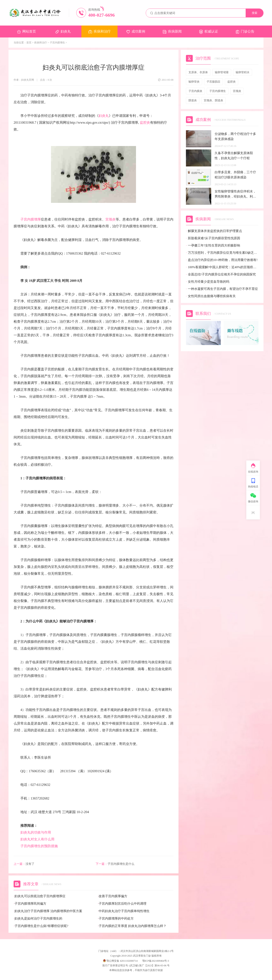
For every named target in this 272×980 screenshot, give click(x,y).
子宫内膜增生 (57, 43)
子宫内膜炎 (195, 91)
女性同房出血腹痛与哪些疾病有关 (211, 296)
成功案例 (136, 32)
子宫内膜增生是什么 (115, 864)
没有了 (24, 864)
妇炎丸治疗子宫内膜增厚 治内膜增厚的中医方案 (48, 911)
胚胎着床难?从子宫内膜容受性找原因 (213, 238)
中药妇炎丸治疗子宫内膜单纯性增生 (124, 911)
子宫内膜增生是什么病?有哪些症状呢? (41, 926)
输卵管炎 (194, 82)
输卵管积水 (243, 72)
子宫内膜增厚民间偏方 (30, 904)
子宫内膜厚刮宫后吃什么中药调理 (122, 904)
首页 (29, 43)
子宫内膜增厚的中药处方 (116, 919)
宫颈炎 (110, 219)
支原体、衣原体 (198, 72)
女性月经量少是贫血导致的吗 (208, 282)
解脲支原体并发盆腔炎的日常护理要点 (214, 231)
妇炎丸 (63, 32)
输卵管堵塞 (222, 72)
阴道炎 (193, 100)
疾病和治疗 (100, 32)
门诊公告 (245, 32)
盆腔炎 (145, 122)
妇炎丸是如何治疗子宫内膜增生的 (38, 919)
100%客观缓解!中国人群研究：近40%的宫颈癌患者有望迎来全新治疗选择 (222, 267)
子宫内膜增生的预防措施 (39, 846)
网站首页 (27, 32)
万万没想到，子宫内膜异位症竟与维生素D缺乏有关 (222, 253)
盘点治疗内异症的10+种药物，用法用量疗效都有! (222, 260)
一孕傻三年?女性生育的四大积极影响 (213, 246)
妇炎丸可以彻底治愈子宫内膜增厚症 (40, 896)
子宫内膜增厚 (31, 219)
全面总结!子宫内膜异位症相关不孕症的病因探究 (221, 274)
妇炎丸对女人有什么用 (37, 839)
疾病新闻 (172, 32)
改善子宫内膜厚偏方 (113, 896)
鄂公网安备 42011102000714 (120, 961)
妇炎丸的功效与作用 (37, 832)
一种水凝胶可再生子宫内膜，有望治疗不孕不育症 (222, 289)
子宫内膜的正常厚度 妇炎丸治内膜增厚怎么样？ (132, 926)
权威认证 (209, 32)
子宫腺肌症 (213, 82)
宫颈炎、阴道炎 (213, 100)
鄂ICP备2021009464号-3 (156, 961)
